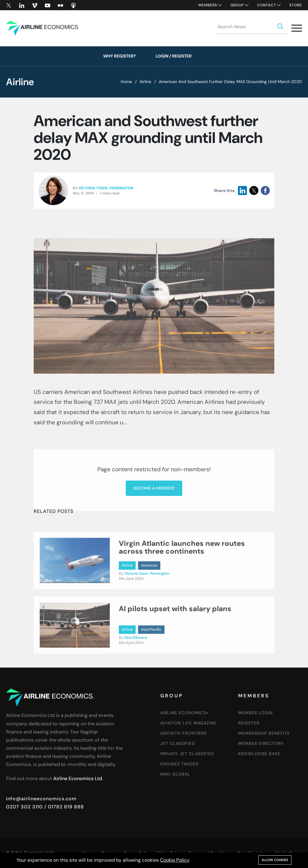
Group (237, 5)
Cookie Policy (175, 860)
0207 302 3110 (24, 807)
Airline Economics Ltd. (78, 778)
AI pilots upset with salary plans (175, 653)
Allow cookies (275, 860)
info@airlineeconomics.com (41, 799)
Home (126, 82)
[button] (297, 29)
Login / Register (174, 56)
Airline (145, 82)
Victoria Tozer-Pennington (106, 190)
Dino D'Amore (136, 682)
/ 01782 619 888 (63, 807)
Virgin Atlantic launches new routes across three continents (182, 592)
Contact (267, 5)
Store (296, 5)
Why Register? (120, 56)
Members (208, 5)
